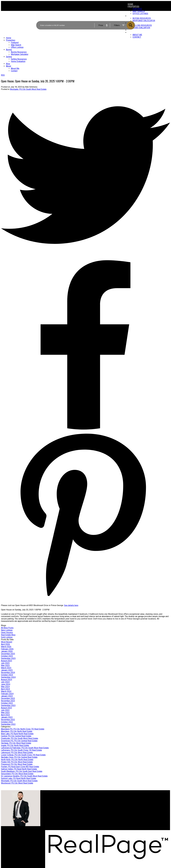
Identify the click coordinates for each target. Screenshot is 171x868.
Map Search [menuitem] (16, 45)
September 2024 (8, 677)
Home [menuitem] (130, 4)
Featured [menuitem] (137, 9)
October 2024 (7, 675)
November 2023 (8, 701)
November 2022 (8, 720)
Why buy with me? (52, 799)
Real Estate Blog (8, 635)
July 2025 (5, 663)
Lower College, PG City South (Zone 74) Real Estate (23, 755)
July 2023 (5, 710)
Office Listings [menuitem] (17, 47)
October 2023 (7, 703)
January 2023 (7, 717)
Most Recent (7, 642)
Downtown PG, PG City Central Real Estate (19, 741)
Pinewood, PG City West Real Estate (17, 764)
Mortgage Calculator (53, 802)
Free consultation (95, 804)
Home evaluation (95, 802)
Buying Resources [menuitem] (19, 52)
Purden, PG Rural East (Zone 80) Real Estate (20, 767)
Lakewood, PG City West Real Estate (17, 753)
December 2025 (8, 654)
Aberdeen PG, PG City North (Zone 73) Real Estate (23, 729)
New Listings (7, 630)
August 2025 (6, 661)
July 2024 (5, 682)
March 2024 (6, 691)
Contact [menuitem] (137, 37)
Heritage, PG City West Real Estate (16, 743)
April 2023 (5, 715)
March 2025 (6, 668)
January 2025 (7, 670)
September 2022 (8, 724)
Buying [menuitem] (9, 50)
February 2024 (7, 694)
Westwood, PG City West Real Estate (17, 783)
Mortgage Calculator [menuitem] (20, 54)
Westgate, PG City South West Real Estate (28, 89)
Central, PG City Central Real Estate (16, 736)
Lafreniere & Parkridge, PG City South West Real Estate (25, 748)
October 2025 (7, 656)
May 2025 (5, 665)
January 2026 (7, 651)
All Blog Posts (7, 628)
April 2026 (5, 644)
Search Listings (51, 804)
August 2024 (6, 680)
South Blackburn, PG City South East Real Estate (22, 771)
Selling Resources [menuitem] (19, 59)
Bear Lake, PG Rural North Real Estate (17, 734)
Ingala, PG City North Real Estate (15, 745)
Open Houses (7, 632)
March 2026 (6, 647)
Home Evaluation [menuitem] (18, 61)
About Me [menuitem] (137, 35)
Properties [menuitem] (133, 7)
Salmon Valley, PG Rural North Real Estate (19, 769)
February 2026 (7, 649)
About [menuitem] (8, 66)
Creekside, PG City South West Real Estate (20, 738)
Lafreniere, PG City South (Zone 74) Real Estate (21, 750)
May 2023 (5, 712)
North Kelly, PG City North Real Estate (17, 760)
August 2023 (6, 708)
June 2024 (6, 684)
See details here (71, 605)
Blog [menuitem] (8, 64)
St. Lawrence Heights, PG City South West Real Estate (24, 776)
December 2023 (8, 698)
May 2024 (5, 687)
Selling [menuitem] (9, 57)
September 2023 (8, 705)
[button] (139, 822)
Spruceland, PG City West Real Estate (17, 774)
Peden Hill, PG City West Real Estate (17, 762)
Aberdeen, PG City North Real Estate (17, 731)
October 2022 (7, 722)
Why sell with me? (95, 799)
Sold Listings (7, 637)
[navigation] (85, 54)
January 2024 (7, 696)
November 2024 (8, 672)
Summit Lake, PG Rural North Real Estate (19, 778)
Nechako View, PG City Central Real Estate (19, 757)
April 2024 (5, 689)
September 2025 (8, 658)
